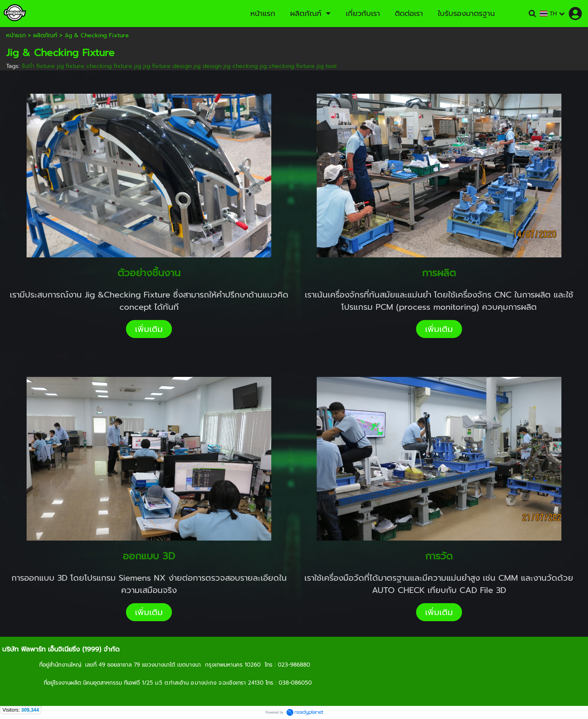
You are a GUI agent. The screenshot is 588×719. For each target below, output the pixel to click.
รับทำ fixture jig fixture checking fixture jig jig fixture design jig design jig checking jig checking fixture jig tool (179, 66)
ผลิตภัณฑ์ (45, 35)
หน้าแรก (16, 35)
